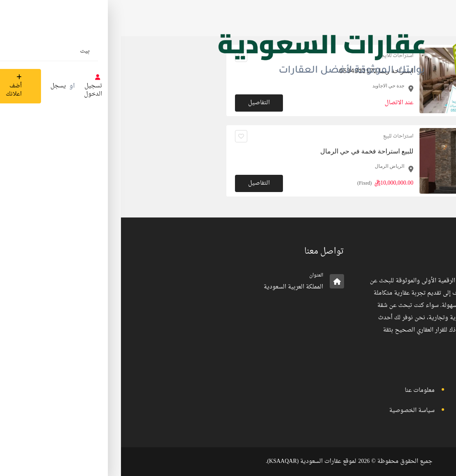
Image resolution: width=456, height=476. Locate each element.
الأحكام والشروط (390, 411)
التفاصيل (138, 183)
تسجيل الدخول (392, 390)
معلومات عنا (299, 390)
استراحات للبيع (277, 136)
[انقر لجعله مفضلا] (120, 136)
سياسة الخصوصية (291, 411)
